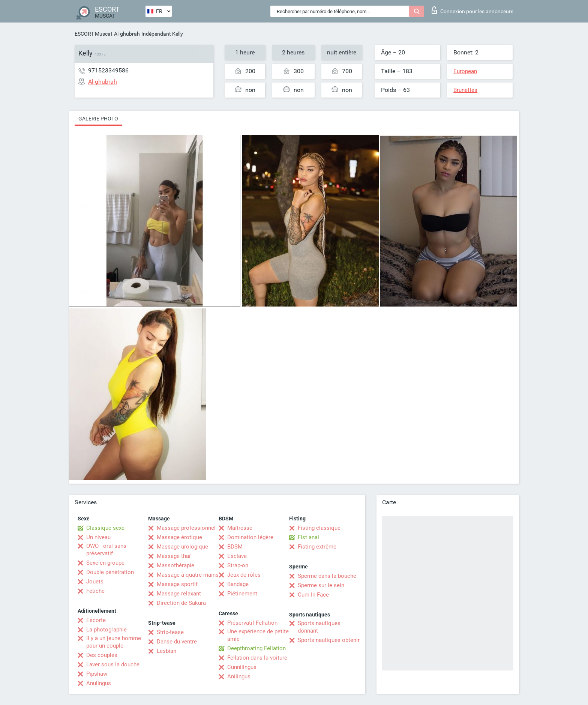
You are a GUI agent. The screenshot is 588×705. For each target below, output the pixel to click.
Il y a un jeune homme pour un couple (114, 642)
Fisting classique (319, 528)
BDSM (235, 547)
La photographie (106, 630)
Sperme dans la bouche (327, 576)
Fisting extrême (317, 547)
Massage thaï (174, 556)
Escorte (96, 620)
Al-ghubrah (127, 34)
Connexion (472, 10)
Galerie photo (98, 119)
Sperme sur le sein (321, 585)
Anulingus (99, 683)
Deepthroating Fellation (256, 648)
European (465, 71)
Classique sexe (105, 528)
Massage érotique (179, 537)
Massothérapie (175, 565)
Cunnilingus (242, 667)
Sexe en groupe (105, 563)
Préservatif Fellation (252, 623)
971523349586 (108, 70)
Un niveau (98, 537)
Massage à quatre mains (188, 575)
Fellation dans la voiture (257, 658)
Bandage (238, 584)
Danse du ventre (177, 642)
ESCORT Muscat (94, 34)
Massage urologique (182, 547)
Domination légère (250, 537)
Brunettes (465, 90)
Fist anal (308, 537)
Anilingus (239, 676)
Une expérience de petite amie (258, 635)
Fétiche (95, 591)
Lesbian (166, 651)
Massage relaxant (179, 594)
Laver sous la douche (113, 664)
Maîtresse (240, 528)
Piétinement (242, 594)
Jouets (95, 582)
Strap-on (238, 565)
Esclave (237, 556)
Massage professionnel (186, 528)
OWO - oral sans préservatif (106, 550)
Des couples (102, 655)
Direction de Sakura (181, 603)
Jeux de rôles (244, 575)
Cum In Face (313, 595)
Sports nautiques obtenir (329, 640)
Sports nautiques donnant (319, 627)
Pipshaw (97, 674)
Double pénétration (110, 572)
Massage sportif (177, 584)
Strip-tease (170, 632)
